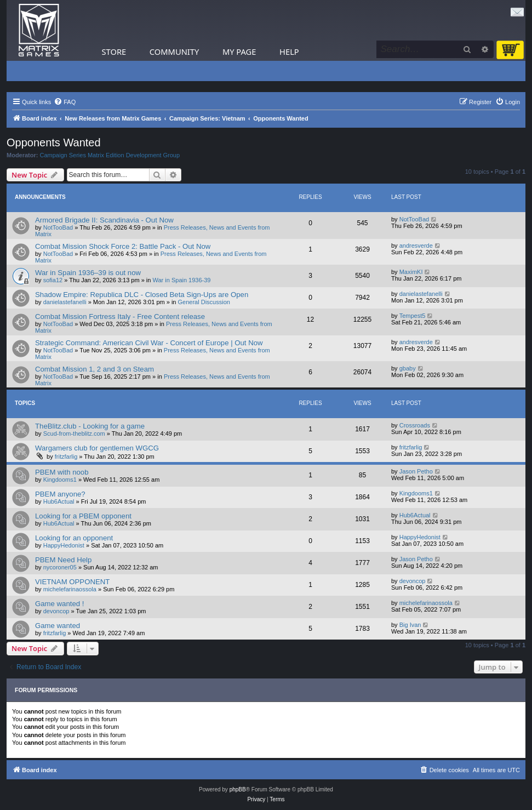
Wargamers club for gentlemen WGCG (97, 448)
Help (289, 52)
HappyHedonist (64, 545)
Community (174, 52)
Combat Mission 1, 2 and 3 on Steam (95, 369)
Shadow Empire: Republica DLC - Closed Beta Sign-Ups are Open (142, 295)
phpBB (238, 789)
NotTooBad (58, 227)
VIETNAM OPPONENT (72, 582)
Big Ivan (410, 625)
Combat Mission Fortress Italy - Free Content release (120, 316)
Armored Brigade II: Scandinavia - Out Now (104, 220)
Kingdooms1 (60, 480)
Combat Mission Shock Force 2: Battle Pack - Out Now (123, 246)
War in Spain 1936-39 (182, 280)
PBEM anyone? (60, 494)
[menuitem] (65, 102)
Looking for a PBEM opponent (83, 516)
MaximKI (411, 272)
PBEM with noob (62, 472)
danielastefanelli (65, 302)
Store (114, 52)
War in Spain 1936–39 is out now (88, 273)
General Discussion (204, 302)
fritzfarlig (66, 457)
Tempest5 (413, 316)
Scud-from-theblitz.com (74, 433)
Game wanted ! (59, 604)
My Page (239, 52)
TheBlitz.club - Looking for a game (90, 426)
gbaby (408, 368)
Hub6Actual (59, 501)
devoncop (413, 581)
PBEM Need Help (63, 560)
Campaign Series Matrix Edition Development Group (110, 155)
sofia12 (53, 280)
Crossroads (415, 425)
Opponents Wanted (54, 142)
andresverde (416, 246)
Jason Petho (416, 471)
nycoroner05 (60, 567)
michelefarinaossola (70, 589)
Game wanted (58, 626)
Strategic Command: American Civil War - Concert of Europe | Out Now (149, 343)
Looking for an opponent (74, 538)
